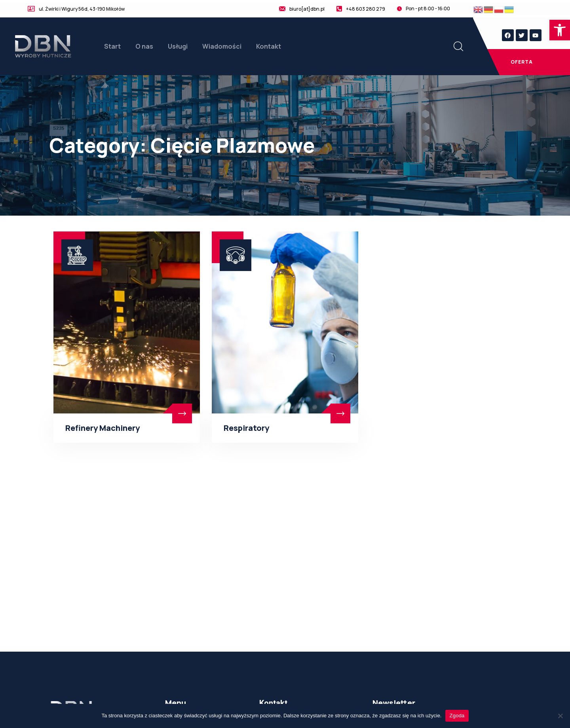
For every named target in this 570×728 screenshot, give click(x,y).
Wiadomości (222, 46)
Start (112, 46)
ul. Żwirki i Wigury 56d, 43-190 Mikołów (82, 9)
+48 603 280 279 (366, 9)
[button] (560, 30)
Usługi (178, 46)
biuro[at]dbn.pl (307, 9)
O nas (144, 46)
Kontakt (269, 46)
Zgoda (457, 716)
